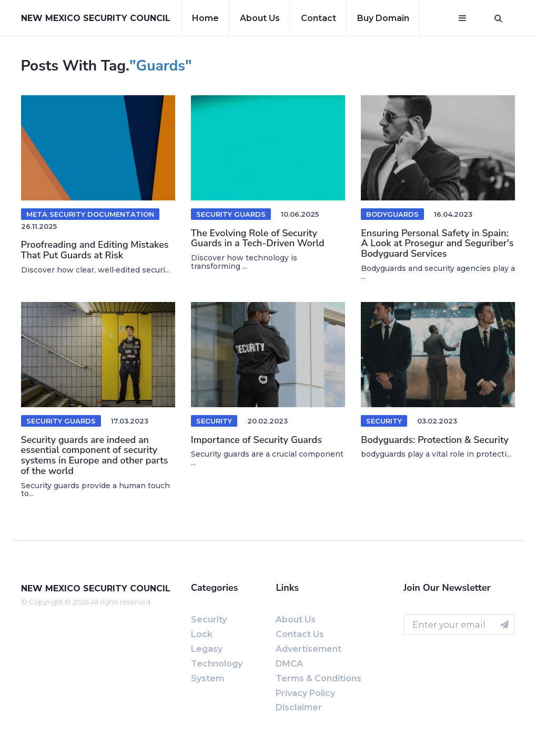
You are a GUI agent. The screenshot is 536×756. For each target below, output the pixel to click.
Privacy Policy (305, 693)
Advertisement (309, 649)
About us (260, 18)
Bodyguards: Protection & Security (435, 440)
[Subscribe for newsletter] (504, 624)
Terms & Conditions (318, 678)
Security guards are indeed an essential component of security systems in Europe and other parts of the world (95, 455)
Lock (202, 634)
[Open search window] (498, 18)
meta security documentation (90, 214)
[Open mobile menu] (462, 18)
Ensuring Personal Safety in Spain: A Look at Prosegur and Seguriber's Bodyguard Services (437, 244)
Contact (318, 18)
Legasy (207, 649)
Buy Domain (383, 18)
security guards (231, 214)
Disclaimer (299, 707)
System (208, 678)
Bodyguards (392, 214)
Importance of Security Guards (256, 440)
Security (214, 421)
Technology (217, 664)
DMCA (289, 664)
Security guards (61, 421)
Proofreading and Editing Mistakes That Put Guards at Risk (95, 250)
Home (205, 18)
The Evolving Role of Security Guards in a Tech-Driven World (258, 238)
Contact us (300, 634)
